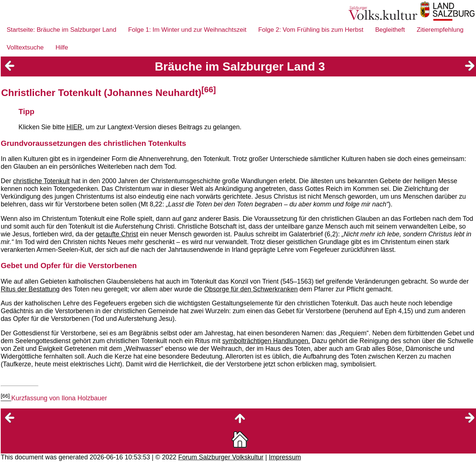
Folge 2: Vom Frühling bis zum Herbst (311, 30)
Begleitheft (390, 30)
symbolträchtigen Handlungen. (266, 341)
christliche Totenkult (41, 181)
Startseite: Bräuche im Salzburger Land (62, 30)
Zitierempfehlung (440, 30)
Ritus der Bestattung (30, 289)
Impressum (285, 457)
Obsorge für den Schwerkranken (251, 289)
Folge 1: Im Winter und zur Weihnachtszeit (187, 30)
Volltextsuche (25, 47)
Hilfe (62, 47)
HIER (74, 127)
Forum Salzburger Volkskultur (221, 457)
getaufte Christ (117, 234)
